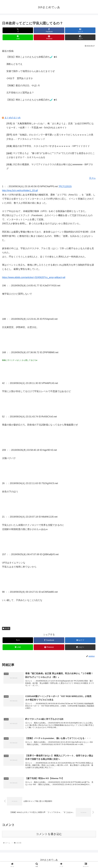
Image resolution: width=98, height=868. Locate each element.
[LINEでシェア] (18, 37)
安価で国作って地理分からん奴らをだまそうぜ (30, 71)
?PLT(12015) (65, 186)
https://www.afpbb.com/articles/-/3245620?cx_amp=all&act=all (34, 277)
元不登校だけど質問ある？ (20, 93)
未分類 (6, 628)
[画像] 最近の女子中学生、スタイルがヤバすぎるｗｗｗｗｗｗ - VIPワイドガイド (48, 146)
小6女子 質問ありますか (20, 78)
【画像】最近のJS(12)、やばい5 (23, 85)
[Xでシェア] (18, 30)
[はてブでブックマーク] (80, 30)
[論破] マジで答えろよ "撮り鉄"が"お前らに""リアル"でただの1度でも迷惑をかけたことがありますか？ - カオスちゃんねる (51, 155)
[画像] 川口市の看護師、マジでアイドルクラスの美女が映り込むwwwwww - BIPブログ (50, 167)
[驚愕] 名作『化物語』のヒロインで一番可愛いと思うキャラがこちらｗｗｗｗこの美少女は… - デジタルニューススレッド (50, 137)
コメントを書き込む (49, 835)
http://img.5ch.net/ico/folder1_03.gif (20, 190)
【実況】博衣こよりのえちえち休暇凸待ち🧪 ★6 (32, 57)
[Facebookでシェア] (49, 30)
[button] (80, 37)
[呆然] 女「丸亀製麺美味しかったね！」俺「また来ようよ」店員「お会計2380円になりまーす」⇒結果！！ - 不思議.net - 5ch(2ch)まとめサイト (50, 126)
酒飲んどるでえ (14, 64)
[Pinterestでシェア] (49, 37)
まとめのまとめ (13, 118)
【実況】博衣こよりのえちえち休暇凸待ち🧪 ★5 (32, 100)
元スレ (93, 178)
